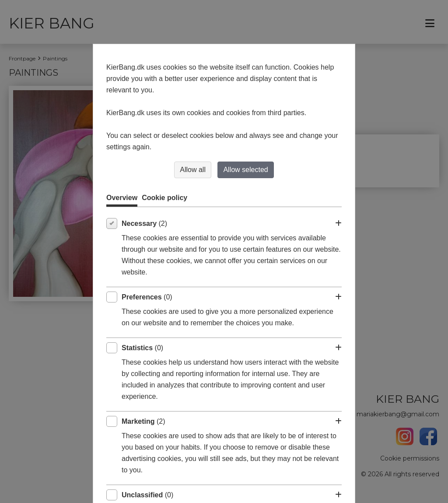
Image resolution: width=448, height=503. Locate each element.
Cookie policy (164, 198)
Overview (122, 198)
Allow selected (245, 170)
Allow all (193, 170)
